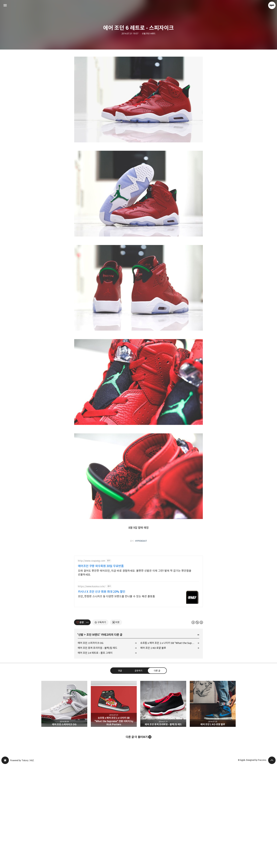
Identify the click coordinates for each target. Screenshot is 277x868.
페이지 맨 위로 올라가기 (272, 863)
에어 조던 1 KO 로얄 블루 (153, 750)
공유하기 (138, 773)
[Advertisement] (138, 78)
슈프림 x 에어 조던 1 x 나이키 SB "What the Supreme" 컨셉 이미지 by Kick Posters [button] (114, 806)
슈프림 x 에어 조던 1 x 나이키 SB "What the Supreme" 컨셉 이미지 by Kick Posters (170, 745)
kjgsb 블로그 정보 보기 (272, 5)
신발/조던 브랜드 (149, 34)
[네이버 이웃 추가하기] (116, 725)
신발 (81, 737)
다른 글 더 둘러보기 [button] (137, 839)
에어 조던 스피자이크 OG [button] (64, 806)
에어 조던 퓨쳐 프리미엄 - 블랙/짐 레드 (98, 750)
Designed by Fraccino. (256, 862)
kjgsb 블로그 (5, 863)
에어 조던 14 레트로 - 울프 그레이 (95, 755)
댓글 (120, 773)
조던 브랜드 (93, 737)
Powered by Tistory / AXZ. (22, 863)
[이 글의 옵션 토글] (88, 725)
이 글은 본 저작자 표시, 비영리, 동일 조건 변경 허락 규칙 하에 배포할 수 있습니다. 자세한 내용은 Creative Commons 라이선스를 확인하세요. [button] (197, 725)
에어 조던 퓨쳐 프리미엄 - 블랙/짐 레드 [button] (163, 806)
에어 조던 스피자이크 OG (91, 745)
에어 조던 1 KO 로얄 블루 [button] (213, 806)
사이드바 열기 (5, 5)
